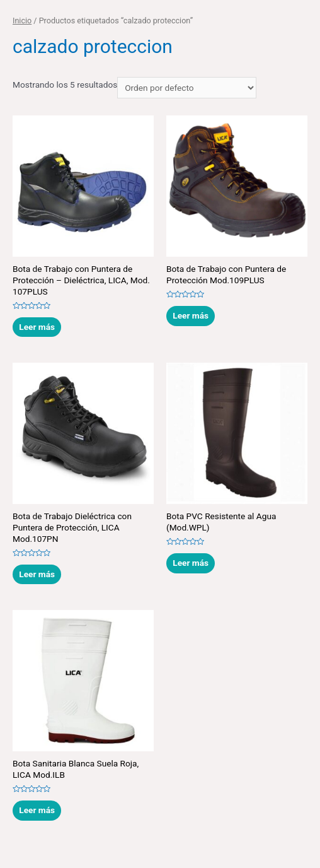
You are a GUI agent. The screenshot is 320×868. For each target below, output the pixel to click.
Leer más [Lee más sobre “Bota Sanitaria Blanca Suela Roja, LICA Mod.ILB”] (37, 810)
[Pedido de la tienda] (187, 88)
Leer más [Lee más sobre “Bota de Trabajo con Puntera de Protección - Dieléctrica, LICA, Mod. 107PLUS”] (37, 327)
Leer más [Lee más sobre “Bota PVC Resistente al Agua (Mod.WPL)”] (191, 563)
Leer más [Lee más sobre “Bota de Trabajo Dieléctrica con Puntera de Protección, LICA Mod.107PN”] (37, 574)
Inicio (22, 21)
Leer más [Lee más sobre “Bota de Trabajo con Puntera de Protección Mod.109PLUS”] (191, 315)
